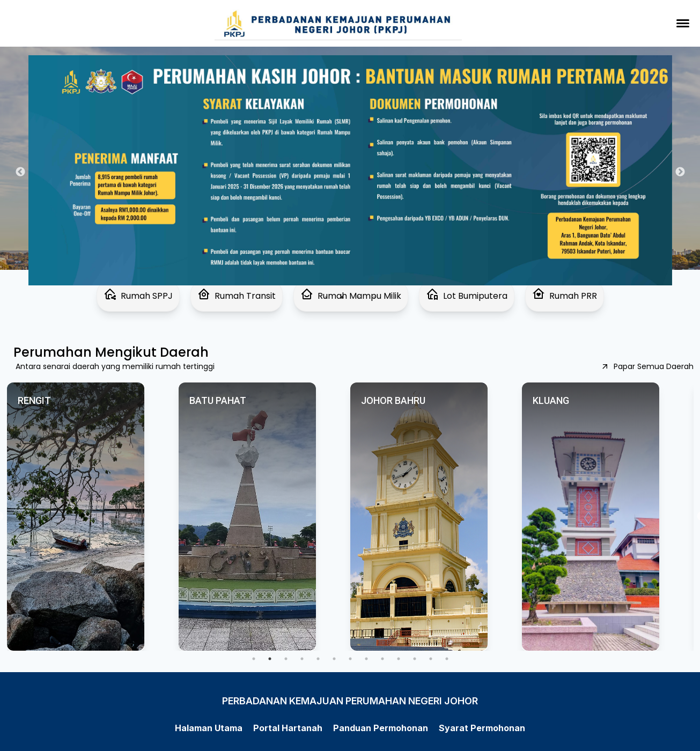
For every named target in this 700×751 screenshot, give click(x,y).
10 (399, 659)
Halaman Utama (209, 728)
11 (415, 659)
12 (431, 659)
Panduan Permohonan (381, 728)
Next (680, 172)
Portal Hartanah (288, 728)
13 (447, 659)
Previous (20, 172)
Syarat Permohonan (482, 728)
